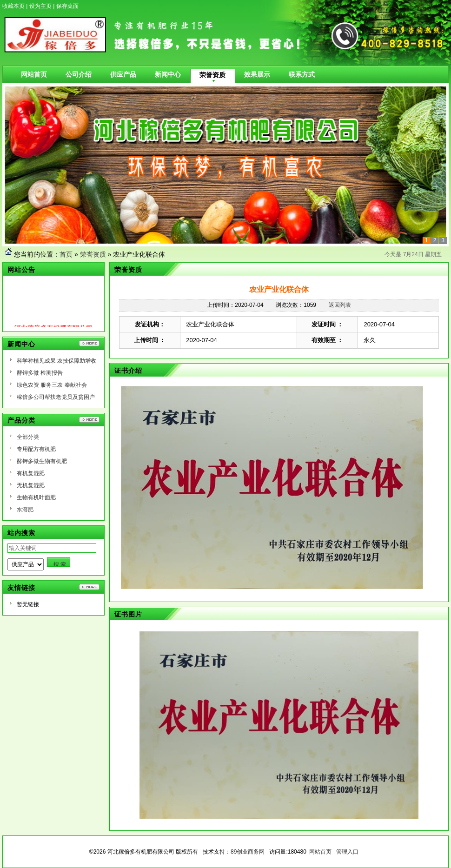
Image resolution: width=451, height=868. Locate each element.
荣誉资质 (93, 254)
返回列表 (340, 305)
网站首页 (320, 852)
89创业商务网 (248, 852)
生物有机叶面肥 (36, 497)
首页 (66, 254)
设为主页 (40, 6)
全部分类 (28, 437)
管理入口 (347, 852)
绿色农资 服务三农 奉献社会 (52, 385)
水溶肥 (25, 510)
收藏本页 (13, 6)
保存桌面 (67, 6)
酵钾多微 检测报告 (40, 373)
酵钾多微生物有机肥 (42, 461)
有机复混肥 (31, 473)
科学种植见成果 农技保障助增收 (56, 361)
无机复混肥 (31, 485)
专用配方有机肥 (36, 449)
